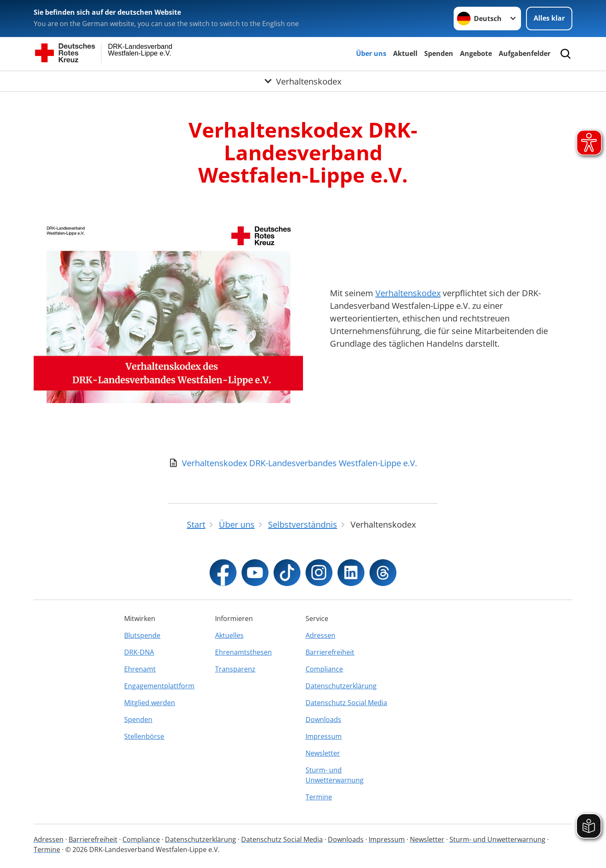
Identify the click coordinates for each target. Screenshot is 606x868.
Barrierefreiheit (330, 652)
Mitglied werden (150, 703)
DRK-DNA (139, 652)
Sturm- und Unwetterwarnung (335, 775)
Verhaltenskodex (408, 293)
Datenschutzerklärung (341, 686)
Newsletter (323, 753)
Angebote (476, 53)
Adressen (320, 635)
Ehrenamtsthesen (243, 652)
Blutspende (142, 635)
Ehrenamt (140, 669)
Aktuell (405, 53)
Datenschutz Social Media (346, 703)
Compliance (324, 669)
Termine (319, 797)
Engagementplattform (159, 686)
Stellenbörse (144, 736)
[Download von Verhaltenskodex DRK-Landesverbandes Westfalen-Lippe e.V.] (303, 463)
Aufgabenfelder (525, 53)
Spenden (439, 53)
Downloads (323, 719)
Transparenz (235, 669)
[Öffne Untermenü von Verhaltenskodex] (303, 81)
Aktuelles (229, 635)
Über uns (371, 53)
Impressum (324, 736)
